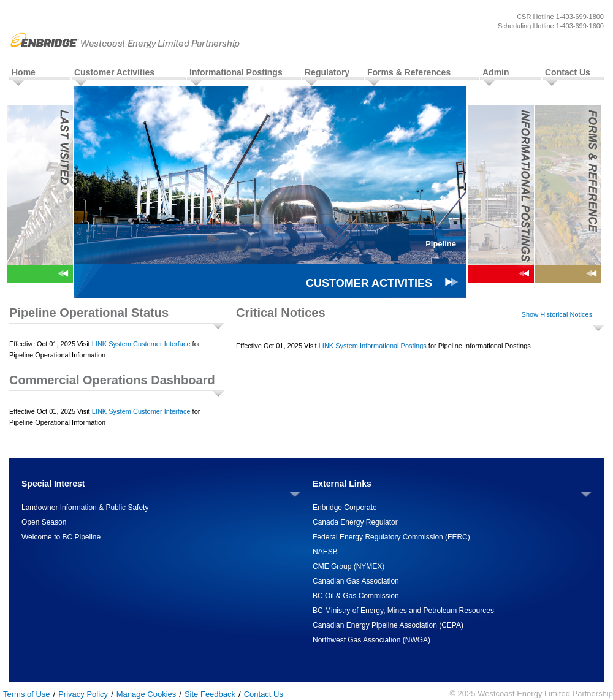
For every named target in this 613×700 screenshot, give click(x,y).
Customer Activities (114, 72)
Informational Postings (236, 72)
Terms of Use (27, 694)
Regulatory (327, 72)
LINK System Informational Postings (373, 346)
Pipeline (441, 244)
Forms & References (409, 72)
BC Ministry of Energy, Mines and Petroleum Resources (403, 611)
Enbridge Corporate (345, 508)
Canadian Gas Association (356, 581)
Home (24, 72)
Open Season (44, 522)
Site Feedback (210, 694)
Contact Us (568, 72)
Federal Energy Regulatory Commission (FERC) (391, 537)
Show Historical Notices (557, 314)
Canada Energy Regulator (355, 522)
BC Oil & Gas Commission (356, 596)
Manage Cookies (147, 694)
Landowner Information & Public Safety (85, 508)
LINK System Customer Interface (141, 344)
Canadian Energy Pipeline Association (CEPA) (388, 625)
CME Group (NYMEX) (348, 566)
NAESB (325, 552)
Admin (496, 72)
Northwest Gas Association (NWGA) (371, 640)
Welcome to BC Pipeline (61, 537)
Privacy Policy (83, 694)
